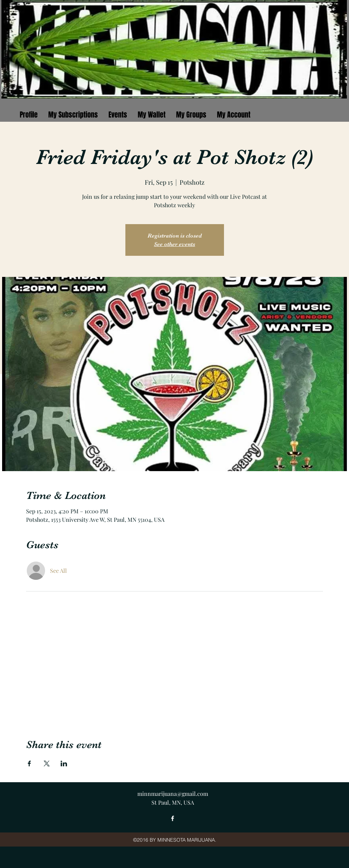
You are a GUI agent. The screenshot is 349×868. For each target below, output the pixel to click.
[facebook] (173, 818)
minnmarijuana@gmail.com (173, 794)
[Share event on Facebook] (29, 764)
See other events (174, 244)
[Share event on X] (47, 764)
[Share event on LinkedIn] (64, 764)
